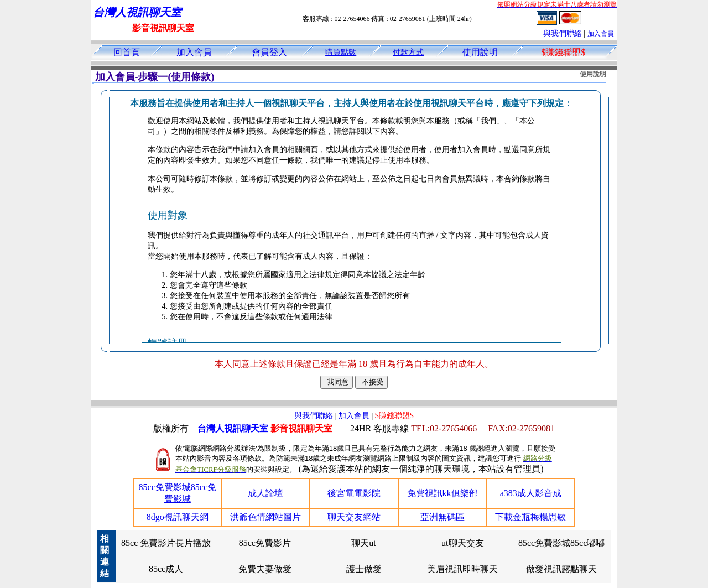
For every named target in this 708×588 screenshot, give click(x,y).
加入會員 (601, 34)
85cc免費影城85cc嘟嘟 (561, 543)
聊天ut (363, 543)
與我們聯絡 (563, 33)
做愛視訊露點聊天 (561, 569)
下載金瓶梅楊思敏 (530, 517)
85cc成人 (166, 569)
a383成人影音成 (531, 493)
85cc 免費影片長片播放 (166, 543)
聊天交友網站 (354, 517)
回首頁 (127, 52)
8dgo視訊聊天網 (178, 517)
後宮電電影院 (354, 493)
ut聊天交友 (462, 543)
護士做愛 (364, 569)
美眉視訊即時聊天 (462, 569)
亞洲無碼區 (442, 517)
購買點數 (341, 52)
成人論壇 (265, 493)
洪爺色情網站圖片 (265, 517)
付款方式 (408, 52)
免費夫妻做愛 (265, 569)
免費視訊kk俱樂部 (442, 493)
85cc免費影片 (265, 543)
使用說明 (480, 52)
